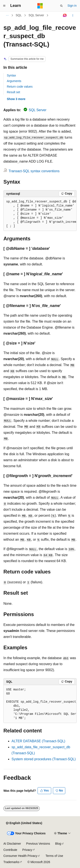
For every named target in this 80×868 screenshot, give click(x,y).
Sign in (72, 6)
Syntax (11, 75)
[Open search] (61, 6)
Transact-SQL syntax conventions (34, 171)
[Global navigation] (4, 6)
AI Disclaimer (12, 844)
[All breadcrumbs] (7, 15)
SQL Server (36, 15)
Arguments (14, 81)
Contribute (10, 850)
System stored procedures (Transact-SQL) (44, 759)
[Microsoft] (40, 6)
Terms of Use (54, 856)
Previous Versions (38, 844)
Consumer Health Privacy (20, 856)
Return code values (20, 87)
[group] (40, 214)
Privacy (27, 850)
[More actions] (73, 15)
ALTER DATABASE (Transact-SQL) (38, 741)
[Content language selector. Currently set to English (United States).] (24, 823)
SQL (19, 15)
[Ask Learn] (65, 15)
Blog (58, 844)
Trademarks (11, 862)
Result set (13, 92)
